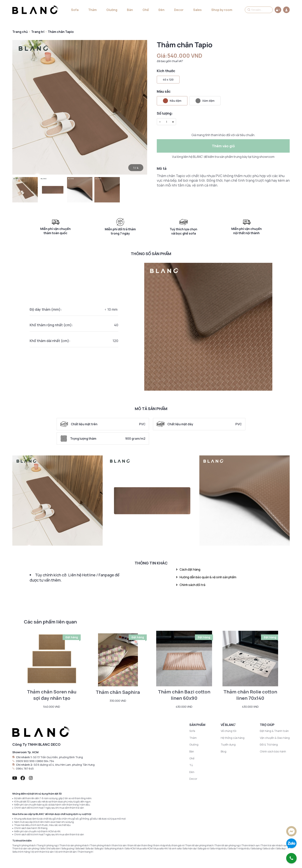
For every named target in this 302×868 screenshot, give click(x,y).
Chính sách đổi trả (191, 585)
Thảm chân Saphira (118, 692)
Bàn (130, 10)
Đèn (161, 10)
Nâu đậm (172, 101)
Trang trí (38, 32)
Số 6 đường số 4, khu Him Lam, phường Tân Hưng (64, 765)
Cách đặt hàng (188, 569)
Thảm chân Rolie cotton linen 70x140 (250, 695)
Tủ (191, 765)
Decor (179, 10)
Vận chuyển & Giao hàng (275, 738)
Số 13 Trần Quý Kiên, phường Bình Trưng (58, 757)
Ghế (146, 10)
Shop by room (222, 10)
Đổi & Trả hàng (269, 744)
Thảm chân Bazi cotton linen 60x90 (184, 695)
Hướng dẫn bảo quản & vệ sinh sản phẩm (206, 577)
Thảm (92, 10)
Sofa (75, 10)
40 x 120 (168, 79)
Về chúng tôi (229, 731)
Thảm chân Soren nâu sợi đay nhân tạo (52, 695)
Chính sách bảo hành (273, 751)
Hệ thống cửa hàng (233, 738)
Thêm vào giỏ (223, 146)
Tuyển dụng (228, 744)
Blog (224, 751)
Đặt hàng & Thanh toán (274, 731)
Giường (112, 10)
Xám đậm (205, 101)
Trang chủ (20, 32)
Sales (197, 10)
